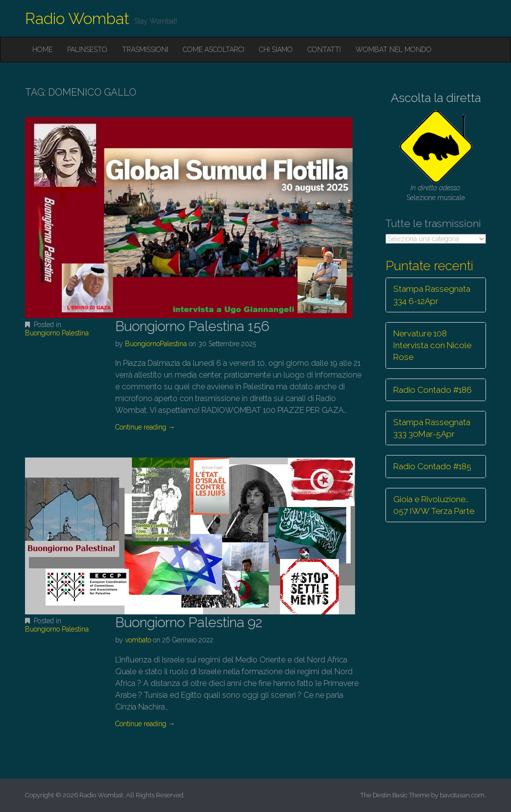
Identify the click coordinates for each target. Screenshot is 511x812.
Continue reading (145, 427)
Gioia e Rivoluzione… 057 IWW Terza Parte (434, 505)
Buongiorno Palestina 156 (192, 326)
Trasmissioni (145, 50)
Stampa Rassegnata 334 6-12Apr (432, 295)
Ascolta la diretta (436, 98)
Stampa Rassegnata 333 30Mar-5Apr (432, 428)
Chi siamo (276, 50)
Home (42, 50)
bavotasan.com (462, 795)
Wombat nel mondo (394, 50)
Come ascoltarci (214, 50)
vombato (138, 640)
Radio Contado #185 (432, 466)
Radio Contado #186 (433, 390)
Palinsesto (87, 50)
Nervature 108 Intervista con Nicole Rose (432, 345)
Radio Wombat (77, 18)
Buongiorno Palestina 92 (189, 622)
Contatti (324, 50)
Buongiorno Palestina (57, 333)
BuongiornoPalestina (156, 344)
